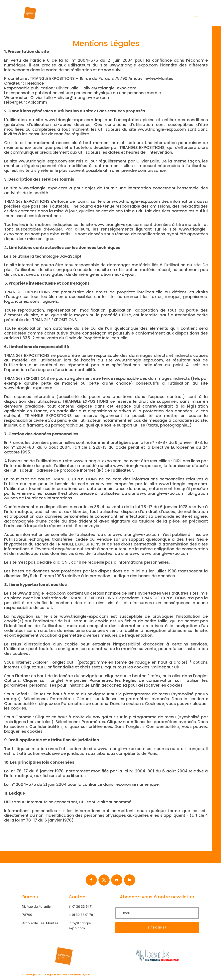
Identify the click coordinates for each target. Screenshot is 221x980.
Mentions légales (80, 975)
